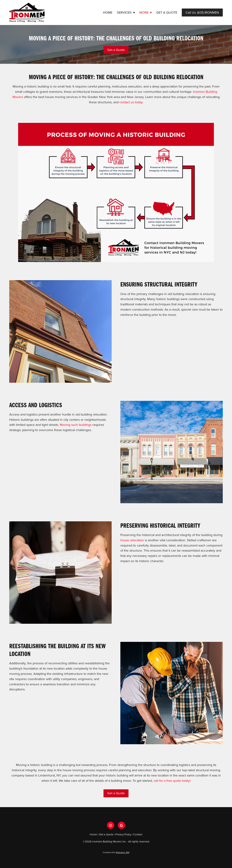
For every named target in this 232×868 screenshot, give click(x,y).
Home (108, 12)
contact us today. (131, 102)
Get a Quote (167, 12)
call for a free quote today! (172, 781)
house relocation (132, 540)
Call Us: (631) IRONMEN (202, 12)
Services (126, 12)
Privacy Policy (123, 834)
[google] (121, 825)
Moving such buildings (76, 425)
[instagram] (111, 825)
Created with (116, 852)
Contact (138, 834)
